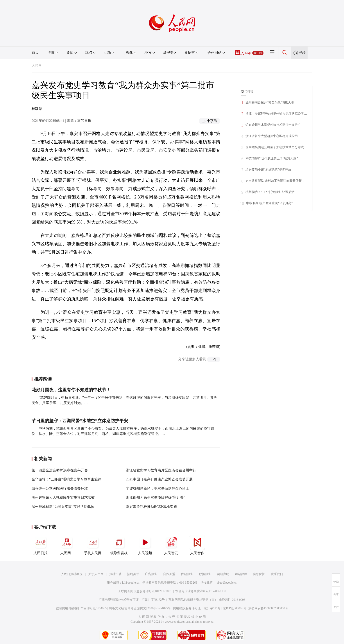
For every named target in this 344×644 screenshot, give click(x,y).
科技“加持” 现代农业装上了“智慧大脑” (272, 158)
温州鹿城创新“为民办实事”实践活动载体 (63, 507)
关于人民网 (96, 574)
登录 (302, 53)
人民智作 (197, 545)
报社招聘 (115, 574)
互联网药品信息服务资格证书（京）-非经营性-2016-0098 (207, 600)
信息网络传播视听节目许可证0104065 (81, 608)
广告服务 (151, 574)
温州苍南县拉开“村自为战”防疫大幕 (270, 102)
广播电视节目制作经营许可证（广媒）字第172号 (132, 600)
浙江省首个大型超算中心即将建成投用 (272, 136)
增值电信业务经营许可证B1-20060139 (201, 591)
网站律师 (241, 574)
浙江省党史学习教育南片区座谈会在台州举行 (161, 470)
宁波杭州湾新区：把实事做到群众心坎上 (158, 488)
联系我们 (277, 574)
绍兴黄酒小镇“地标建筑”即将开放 (268, 170)
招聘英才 (133, 574)
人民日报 (41, 545)
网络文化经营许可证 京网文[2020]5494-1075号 (140, 608)
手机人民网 (93, 545)
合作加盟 (169, 574)
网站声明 (223, 574)
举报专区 (170, 53)
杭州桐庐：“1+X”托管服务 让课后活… (271, 192)
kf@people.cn (131, 583)
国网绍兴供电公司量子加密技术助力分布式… (276, 147)
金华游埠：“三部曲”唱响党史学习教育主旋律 (66, 479)
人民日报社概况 (72, 574)
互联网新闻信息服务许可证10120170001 (145, 591)
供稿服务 (187, 574)
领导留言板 (119, 545)
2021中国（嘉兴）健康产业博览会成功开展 (159, 479)
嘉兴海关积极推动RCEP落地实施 (151, 507)
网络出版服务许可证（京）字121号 (197, 608)
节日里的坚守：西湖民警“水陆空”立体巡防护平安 (80, 421)
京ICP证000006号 (235, 608)
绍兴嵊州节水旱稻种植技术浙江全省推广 (274, 125)
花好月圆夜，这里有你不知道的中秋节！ (71, 390)
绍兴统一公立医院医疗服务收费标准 (60, 488)
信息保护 (259, 574)
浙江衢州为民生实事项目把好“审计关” (156, 497)
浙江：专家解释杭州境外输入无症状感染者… (276, 114)
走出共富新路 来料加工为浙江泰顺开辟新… (275, 181)
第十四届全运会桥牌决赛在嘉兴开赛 (60, 470)
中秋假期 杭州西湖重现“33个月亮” (269, 203)
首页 (35, 53)
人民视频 (145, 545)
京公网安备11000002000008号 (268, 608)
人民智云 (171, 545)
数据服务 (205, 574)
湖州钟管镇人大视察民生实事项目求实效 (63, 497)
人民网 (37, 65)
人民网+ (67, 545)
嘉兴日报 (84, 121)
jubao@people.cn (226, 583)
